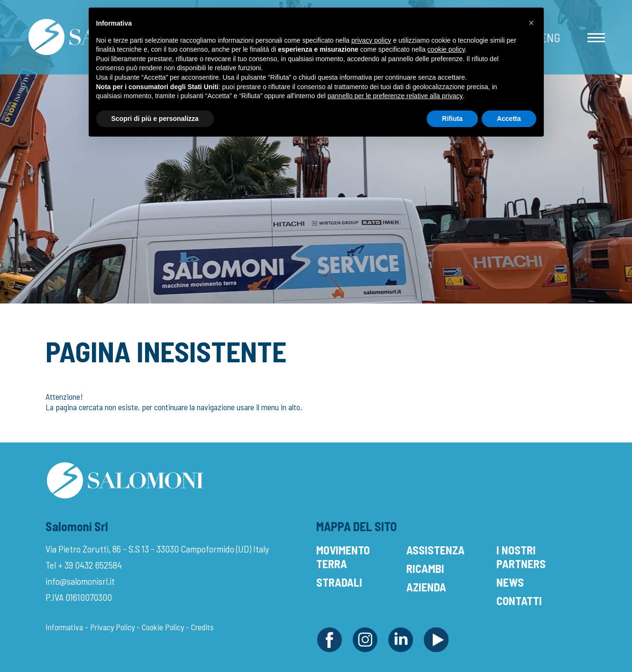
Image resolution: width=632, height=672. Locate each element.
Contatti (519, 601)
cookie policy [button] (446, 49)
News (510, 582)
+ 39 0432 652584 (90, 565)
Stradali (339, 582)
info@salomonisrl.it (80, 581)
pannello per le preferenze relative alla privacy (395, 96)
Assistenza (435, 550)
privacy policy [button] (371, 40)
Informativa (64, 627)
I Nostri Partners (521, 557)
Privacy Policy (112, 627)
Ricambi (425, 568)
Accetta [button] (509, 119)
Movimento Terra (343, 557)
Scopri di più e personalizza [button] (155, 119)
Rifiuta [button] (452, 119)
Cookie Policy (163, 627)
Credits (202, 627)
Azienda (426, 587)
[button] (531, 23)
